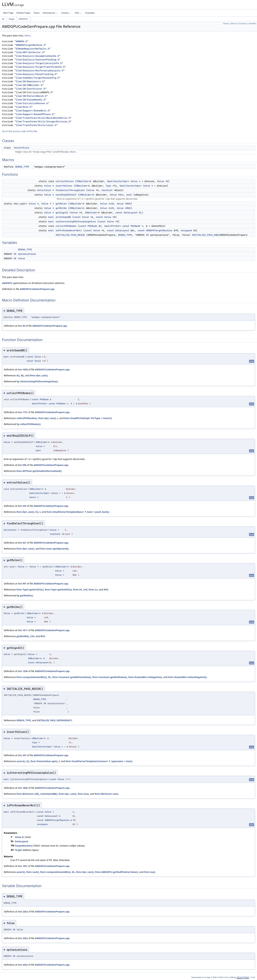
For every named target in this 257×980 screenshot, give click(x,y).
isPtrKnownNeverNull (69, 230)
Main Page (8, 13)
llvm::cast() (33, 872)
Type (108, 186)
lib (3, 19)
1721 (25, 412)
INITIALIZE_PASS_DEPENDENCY (55, 720)
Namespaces (50, 13)
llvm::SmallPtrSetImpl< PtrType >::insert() (88, 418)
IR (147, 235)
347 (24, 755)
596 (24, 465)
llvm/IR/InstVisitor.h (30, 89)
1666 (25, 788)
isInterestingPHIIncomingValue (76, 222)
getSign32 (62, 213)
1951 (25, 866)
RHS (128, 204)
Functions (243, 24)
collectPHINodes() (27, 418)
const (119, 213)
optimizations (27, 254)
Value (134, 181)
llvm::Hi (78, 590)
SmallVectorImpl (117, 181)
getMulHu (61, 208)
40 (24, 326)
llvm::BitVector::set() (107, 794)
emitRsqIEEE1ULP (66, 195)
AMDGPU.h (21, 41)
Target (11, 19)
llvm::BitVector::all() (28, 794)
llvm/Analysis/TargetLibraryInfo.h (39, 63)
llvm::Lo (93, 590)
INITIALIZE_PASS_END (205, 235)
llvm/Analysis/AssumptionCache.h (37, 56)
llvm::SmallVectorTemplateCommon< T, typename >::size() (99, 761)
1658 (25, 369)
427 (24, 543)
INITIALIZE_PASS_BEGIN (70, 235)
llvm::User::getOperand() (54, 549)
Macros (234, 24)
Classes (66, 13)
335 (24, 506)
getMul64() (23, 636)
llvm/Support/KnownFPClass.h (35, 114)
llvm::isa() (83, 794)
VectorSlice (22, 148)
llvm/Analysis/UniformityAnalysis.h (40, 71)
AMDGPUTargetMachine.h (30, 45)
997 (24, 584)
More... (28, 36)
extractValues (65, 181)
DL (140, 213)
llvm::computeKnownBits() (32, 677)
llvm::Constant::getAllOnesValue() (72, 677)
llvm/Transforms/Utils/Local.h (36, 125)
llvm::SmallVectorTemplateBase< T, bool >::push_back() (78, 512)
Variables (252, 24)
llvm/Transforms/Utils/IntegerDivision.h (43, 122)
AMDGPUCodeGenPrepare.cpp (37, 289)
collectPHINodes (66, 226)
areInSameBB (63, 217)
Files (78, 13)
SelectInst (44, 190)
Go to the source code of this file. (20, 131)
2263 (25, 938)
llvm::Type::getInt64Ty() (58, 590)
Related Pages (23, 13)
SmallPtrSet (112, 226)
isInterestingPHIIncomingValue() (39, 381)
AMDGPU (23, 19)
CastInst (107, 190)
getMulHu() (26, 595)
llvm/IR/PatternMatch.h (31, 96)
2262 (25, 912)
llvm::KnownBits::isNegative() (145, 677)
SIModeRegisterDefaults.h (33, 49)
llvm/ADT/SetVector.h (30, 52)
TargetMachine (23, 846)
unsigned (186, 230)
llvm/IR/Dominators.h (30, 82)
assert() (21, 761)
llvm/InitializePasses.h (32, 103)
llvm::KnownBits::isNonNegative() (187, 677)
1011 (25, 630)
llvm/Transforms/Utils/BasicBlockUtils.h (43, 118)
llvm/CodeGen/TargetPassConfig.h (37, 78)
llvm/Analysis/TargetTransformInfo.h (40, 67)
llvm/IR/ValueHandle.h (30, 100)
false (22, 258)
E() (37, 512)
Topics (36, 13)
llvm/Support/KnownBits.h (33, 111)
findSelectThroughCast (70, 190)
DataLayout (131, 213)
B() (22, 375)
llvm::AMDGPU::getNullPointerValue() (117, 872)
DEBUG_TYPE (22, 167)
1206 (25, 671)
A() (18, 375)
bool (129, 195)
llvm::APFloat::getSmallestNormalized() (39, 471)
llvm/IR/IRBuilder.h (29, 85)
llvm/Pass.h (23, 107)
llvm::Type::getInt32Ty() (30, 590)
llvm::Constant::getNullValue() (110, 677)
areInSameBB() (49, 794)
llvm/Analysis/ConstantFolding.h (37, 60)
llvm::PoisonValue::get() (44, 761)
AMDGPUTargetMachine (159, 230)
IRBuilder (83, 181)
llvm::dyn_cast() (39, 375)
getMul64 (61, 204)
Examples (90, 13)
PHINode (92, 226)
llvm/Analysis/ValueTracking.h (36, 74)
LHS (112, 204)
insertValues (64, 186)
